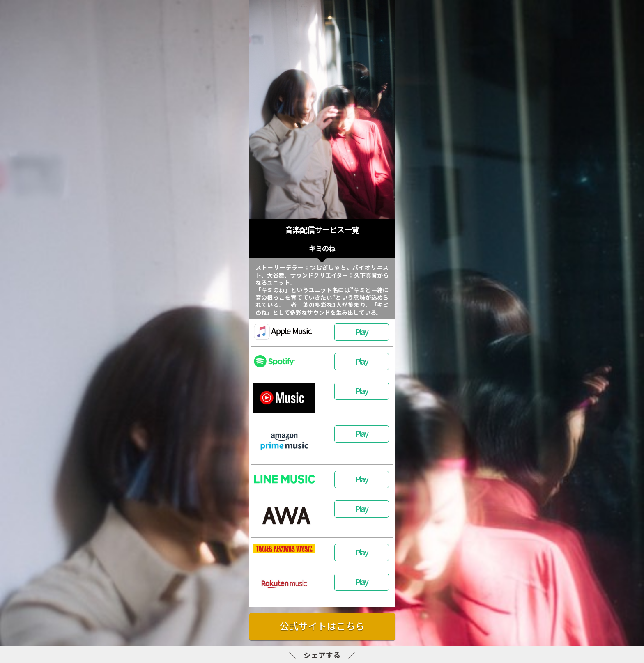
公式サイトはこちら (322, 626)
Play (361, 331)
